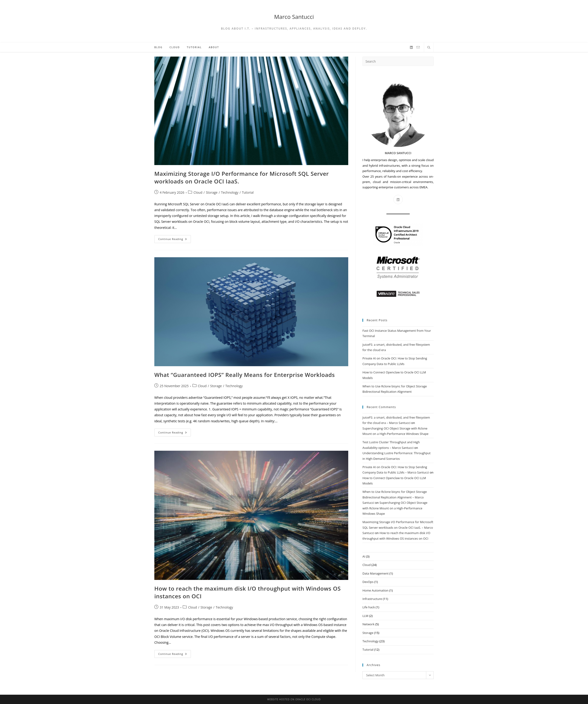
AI (364, 556)
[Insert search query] (398, 61)
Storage (212, 192)
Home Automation (375, 590)
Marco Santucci (294, 17)
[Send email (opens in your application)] (418, 47)
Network (368, 624)
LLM (365, 616)
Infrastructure (372, 599)
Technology (230, 192)
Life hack (369, 607)
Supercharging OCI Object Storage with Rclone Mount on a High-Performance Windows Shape (395, 508)
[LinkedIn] (411, 47)
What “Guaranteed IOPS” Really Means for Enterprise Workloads (245, 375)
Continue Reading (175, 240)
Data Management (375, 573)
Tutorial (248, 192)
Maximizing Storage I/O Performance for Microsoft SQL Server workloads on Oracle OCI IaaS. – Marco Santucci (398, 527)
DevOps (368, 582)
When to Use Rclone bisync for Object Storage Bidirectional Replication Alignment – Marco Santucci (395, 497)
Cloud (198, 192)
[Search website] (429, 48)
